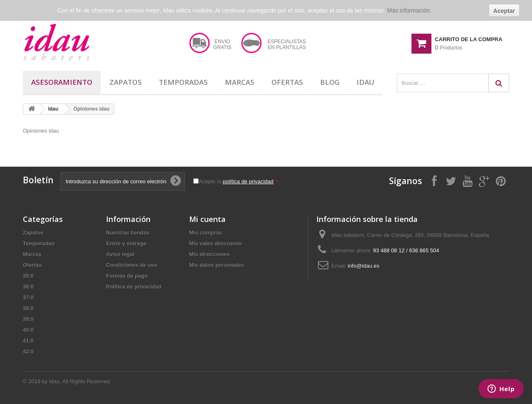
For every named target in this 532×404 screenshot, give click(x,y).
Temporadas (183, 82)
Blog (330, 82)
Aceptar (504, 11)
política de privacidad (248, 181)
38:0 (28, 308)
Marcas (240, 82)
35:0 (28, 276)
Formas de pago (127, 276)
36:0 (28, 287)
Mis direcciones (209, 254)
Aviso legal (120, 254)
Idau (366, 82)
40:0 (28, 330)
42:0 (28, 351)
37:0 (28, 297)
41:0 (28, 341)
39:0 (28, 319)
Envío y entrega (126, 243)
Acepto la (238, 181)
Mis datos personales (217, 265)
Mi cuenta (207, 219)
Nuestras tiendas (128, 233)
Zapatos (126, 82)
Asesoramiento (62, 82)
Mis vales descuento (215, 243)
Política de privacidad (134, 287)
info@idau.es (364, 266)
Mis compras (206, 233)
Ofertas (287, 82)
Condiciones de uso (132, 265)
